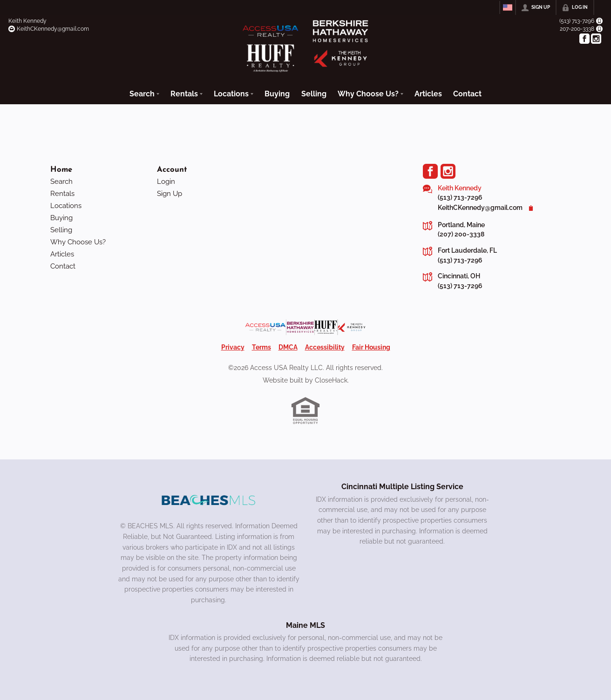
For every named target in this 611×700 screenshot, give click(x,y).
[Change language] (508, 7)
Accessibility (325, 345)
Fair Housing (371, 345)
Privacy (233, 345)
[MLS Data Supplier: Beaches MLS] (209, 499)
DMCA (288, 345)
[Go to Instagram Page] (596, 39)
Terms (261, 345)
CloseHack (331, 378)
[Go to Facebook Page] (584, 39)
